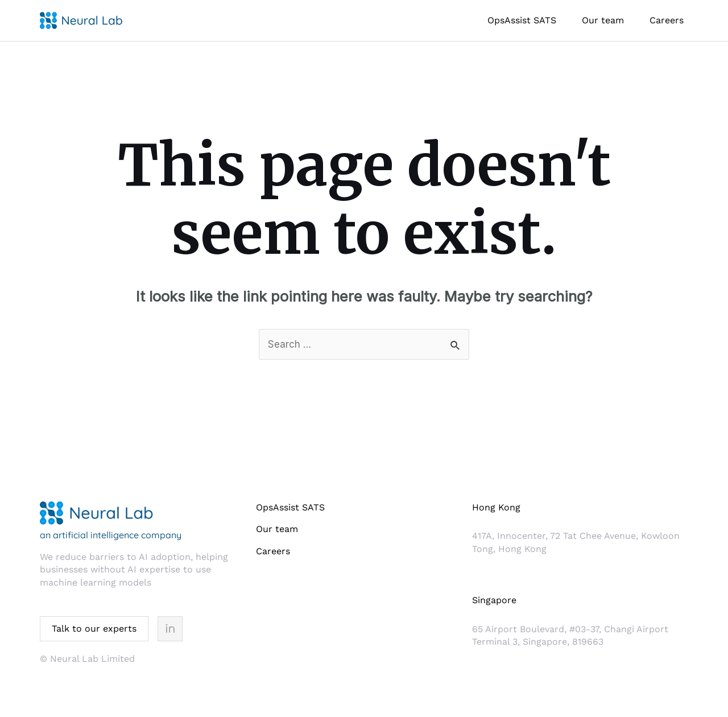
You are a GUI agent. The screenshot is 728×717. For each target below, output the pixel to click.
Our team (603, 20)
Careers (667, 20)
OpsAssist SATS (522, 20)
